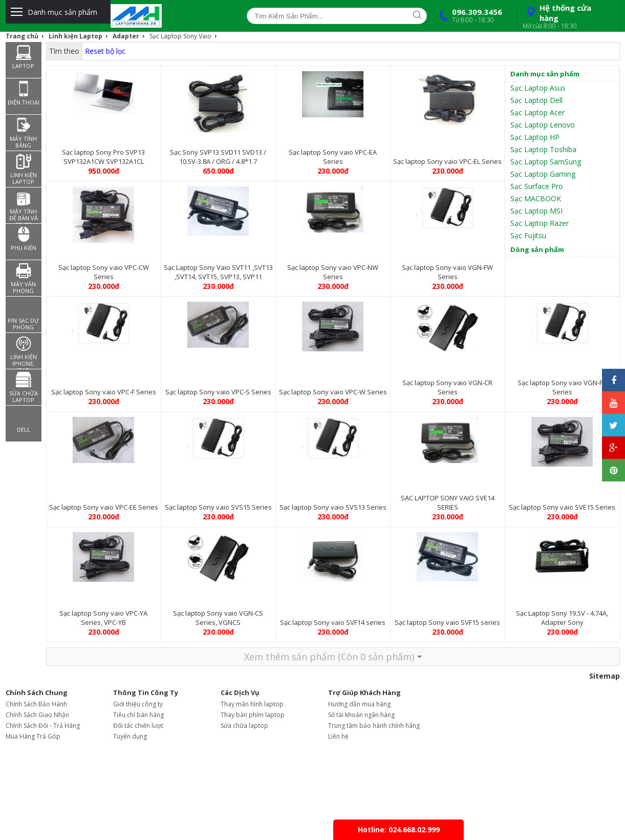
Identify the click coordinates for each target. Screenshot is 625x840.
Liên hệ (338, 736)
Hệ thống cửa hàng (567, 16)
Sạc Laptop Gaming (543, 174)
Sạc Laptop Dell (536, 100)
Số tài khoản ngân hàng (361, 715)
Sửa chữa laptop (244, 726)
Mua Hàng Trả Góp (33, 736)
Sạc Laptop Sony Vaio (180, 36)
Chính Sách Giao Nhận (37, 715)
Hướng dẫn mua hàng (359, 704)
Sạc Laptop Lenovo (543, 125)
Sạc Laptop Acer (537, 112)
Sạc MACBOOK (536, 198)
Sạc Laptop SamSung (546, 162)
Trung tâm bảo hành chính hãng (374, 726)
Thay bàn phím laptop (253, 715)
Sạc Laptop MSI (536, 211)
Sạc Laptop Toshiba (543, 149)
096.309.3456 (468, 15)
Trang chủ (22, 36)
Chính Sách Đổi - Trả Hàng (43, 726)
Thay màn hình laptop (252, 704)
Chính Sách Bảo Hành (36, 704)
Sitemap (605, 676)
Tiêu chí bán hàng (138, 715)
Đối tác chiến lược (138, 726)
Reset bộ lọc (105, 51)
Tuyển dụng (130, 736)
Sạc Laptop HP (535, 137)
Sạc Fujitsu (528, 235)
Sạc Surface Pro (537, 186)
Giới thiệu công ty (138, 704)
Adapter (126, 36)
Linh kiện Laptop (76, 36)
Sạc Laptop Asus (538, 88)
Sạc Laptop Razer (540, 223)
